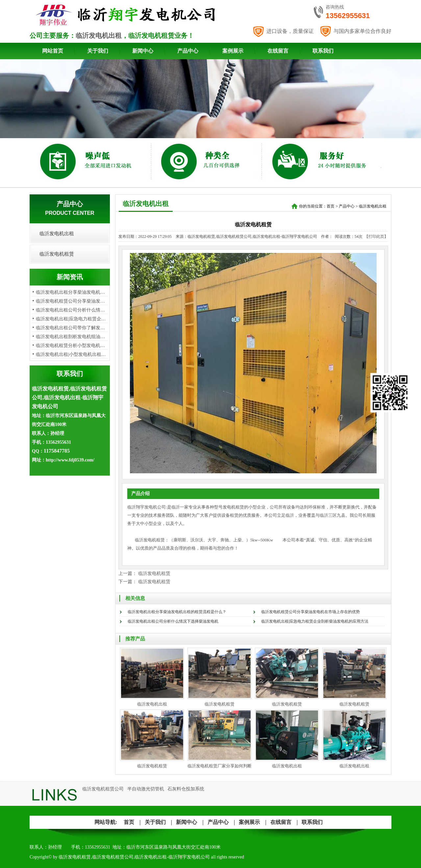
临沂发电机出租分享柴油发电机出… (73, 292)
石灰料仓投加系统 (186, 789)
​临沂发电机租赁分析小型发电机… (70, 346)
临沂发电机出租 (99, 36)
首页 (331, 206)
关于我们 (98, 51)
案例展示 (233, 51)
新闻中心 (143, 51)
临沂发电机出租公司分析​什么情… (70, 310)
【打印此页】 (376, 236)
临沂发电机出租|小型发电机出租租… (73, 354)
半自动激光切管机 (146, 789)
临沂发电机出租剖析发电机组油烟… (73, 337)
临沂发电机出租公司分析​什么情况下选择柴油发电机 (173, 621)
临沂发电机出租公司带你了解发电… (73, 328)
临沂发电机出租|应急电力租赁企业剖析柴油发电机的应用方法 (315, 621)
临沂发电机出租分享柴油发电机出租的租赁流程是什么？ (177, 612)
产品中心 (188, 51)
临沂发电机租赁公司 (103, 789)
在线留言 (278, 51)
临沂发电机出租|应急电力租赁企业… (73, 319)
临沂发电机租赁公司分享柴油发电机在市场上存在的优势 (310, 612)
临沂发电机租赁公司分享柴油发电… (73, 301)
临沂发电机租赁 (57, 254)
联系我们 (323, 51)
